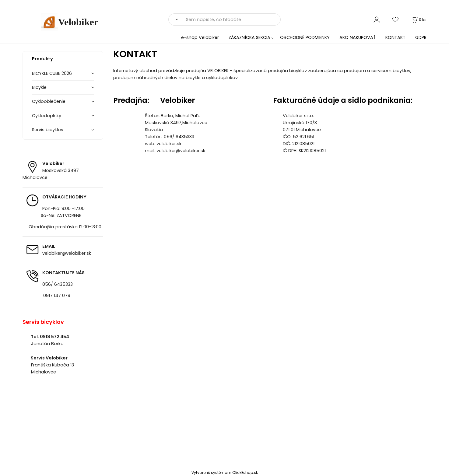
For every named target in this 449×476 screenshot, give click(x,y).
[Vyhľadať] (175, 19)
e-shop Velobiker (200, 37)
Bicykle (39, 87)
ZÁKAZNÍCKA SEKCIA (249, 37)
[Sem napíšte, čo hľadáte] (231, 19)
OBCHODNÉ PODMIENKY (305, 37)
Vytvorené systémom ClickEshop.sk (225, 473)
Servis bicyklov (48, 130)
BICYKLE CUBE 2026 (52, 73)
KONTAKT (395, 37)
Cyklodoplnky (47, 116)
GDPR (421, 37)
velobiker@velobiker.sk (67, 253)
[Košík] (419, 20)
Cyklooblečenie (49, 101)
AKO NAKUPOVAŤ (358, 37)
